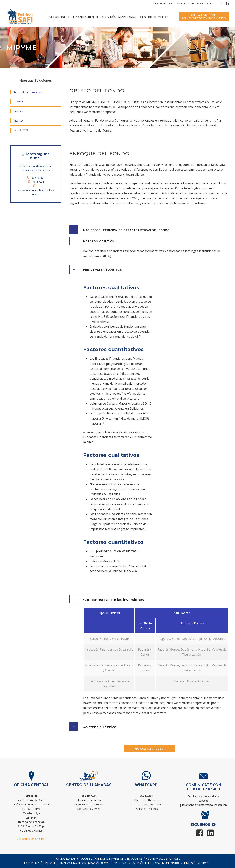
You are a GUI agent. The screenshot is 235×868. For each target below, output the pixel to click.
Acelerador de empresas (28, 92)
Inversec (19, 121)
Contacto (189, 4)
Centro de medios (155, 17)
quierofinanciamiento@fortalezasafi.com (204, 805)
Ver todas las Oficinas (31, 839)
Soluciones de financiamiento (74, 17)
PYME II (18, 101)
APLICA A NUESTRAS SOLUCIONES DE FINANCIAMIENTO (204, 17)
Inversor (18, 111)
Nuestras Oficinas (205, 4)
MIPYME (23, 130)
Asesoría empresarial (119, 17)
